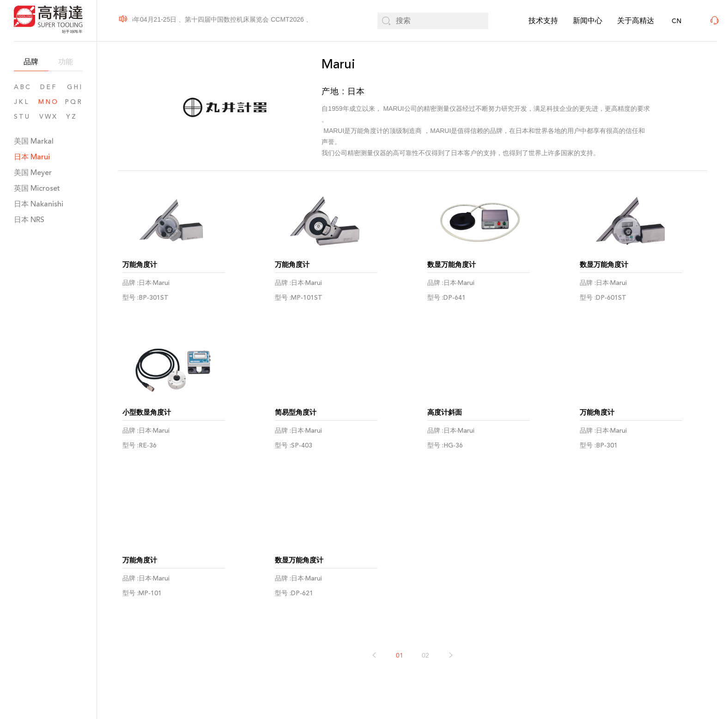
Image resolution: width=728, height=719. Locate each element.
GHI (75, 87)
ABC (23, 87)
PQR (74, 102)
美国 (34, 141)
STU (22, 117)
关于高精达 (636, 21)
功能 (66, 62)
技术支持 (543, 21)
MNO (49, 102)
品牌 (31, 62)
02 (425, 658)
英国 (37, 188)
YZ (74, 117)
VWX (49, 117)
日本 (32, 157)
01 (400, 658)
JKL (22, 102)
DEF (49, 87)
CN (676, 21)
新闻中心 (588, 21)
